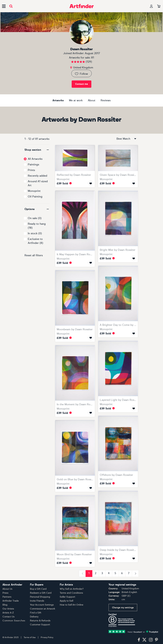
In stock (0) (35, 233)
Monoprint (34, 191)
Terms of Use (30, 637)
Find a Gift (36, 613)
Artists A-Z (8, 613)
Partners (7, 597)
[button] (37, 150)
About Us (7, 589)
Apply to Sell (66, 601)
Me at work (76, 100)
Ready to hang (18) (37, 226)
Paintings (33, 164)
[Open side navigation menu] (4, 6)
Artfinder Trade (11, 601)
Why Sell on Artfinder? (72, 589)
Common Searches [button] (14, 621)
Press (5, 593)
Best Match (127, 139)
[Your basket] (159, 6)
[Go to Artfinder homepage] (82, 6)
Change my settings (123, 608)
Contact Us (9, 617)
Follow (81, 74)
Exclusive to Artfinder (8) (35, 241)
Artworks (58, 100)
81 (93, 58)
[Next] (135, 574)
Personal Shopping (40, 597)
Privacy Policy (47, 637)
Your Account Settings (42, 605)
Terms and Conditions (71, 593)
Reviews (106, 100)
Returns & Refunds (40, 621)
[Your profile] (151, 6)
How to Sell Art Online (71, 605)
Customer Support (40, 625)
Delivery (34, 617)
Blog (5, 605)
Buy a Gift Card (38, 589)
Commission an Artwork (43, 609)
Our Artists (8, 609)
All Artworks (35, 159)
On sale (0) (35, 218)
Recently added (37, 176)
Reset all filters (34, 255)
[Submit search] (11, 6)
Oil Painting (35, 197)
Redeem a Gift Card (41, 593)
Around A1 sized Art (38, 183)
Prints (31, 170)
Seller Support (67, 597)
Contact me (81, 84)
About (92, 100)
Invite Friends (37, 601)
